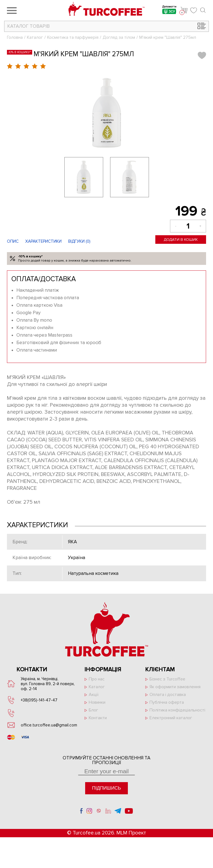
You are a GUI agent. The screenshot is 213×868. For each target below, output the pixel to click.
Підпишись (106, 788)
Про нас (97, 679)
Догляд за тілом (119, 37)
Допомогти (169, 10)
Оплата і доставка (168, 695)
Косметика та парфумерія (73, 37)
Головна (15, 37)
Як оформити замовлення (175, 687)
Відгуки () (79, 241)
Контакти (98, 718)
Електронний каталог (171, 718)
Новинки (97, 702)
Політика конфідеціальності (177, 710)
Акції (94, 695)
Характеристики (43, 241)
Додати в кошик (181, 240)
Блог (93, 710)
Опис (13, 241)
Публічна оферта (167, 702)
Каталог (35, 37)
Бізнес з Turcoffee (167, 679)
